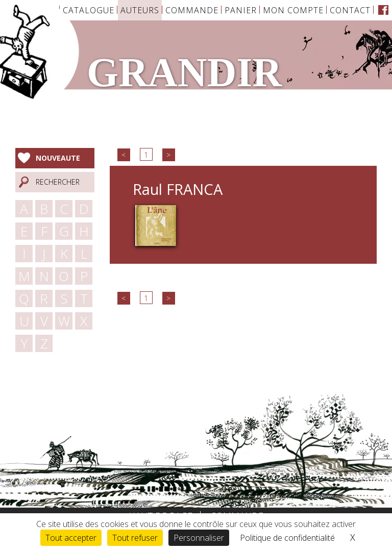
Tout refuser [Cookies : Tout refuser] (135, 538)
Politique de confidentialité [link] (287, 538)
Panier (241, 10)
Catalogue (89, 10)
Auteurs (140, 10)
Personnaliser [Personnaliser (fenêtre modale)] (199, 538)
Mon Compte (293, 10)
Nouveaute (58, 158)
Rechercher (58, 182)
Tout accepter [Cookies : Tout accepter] (71, 538)
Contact (350, 10)
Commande (192, 10)
